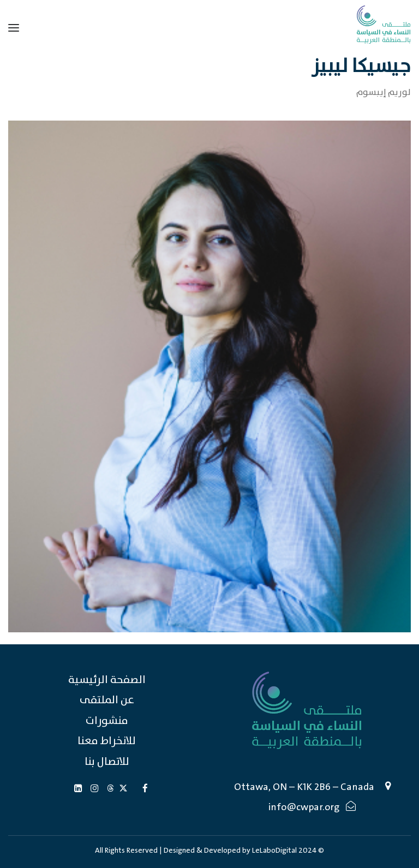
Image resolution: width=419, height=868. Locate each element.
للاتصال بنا (107, 762)
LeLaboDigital (274, 851)
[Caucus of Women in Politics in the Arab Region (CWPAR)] (384, 25)
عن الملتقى (107, 700)
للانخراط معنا (107, 741)
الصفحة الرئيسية (107, 680)
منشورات (107, 721)
